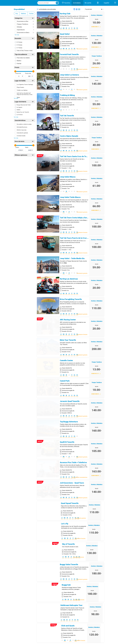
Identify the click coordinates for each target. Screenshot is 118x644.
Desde (17, 147)
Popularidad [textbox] (94, 9)
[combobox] (94, 9)
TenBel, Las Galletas (22, 90)
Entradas (19, 27)
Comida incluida (21, 136)
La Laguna (19, 107)
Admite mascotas (22, 130)
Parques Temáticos (23, 24)
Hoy (17, 13)
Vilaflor (19, 110)
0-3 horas (19, 42)
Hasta (27, 147)
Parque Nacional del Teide (24, 105)
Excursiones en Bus (23, 21)
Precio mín (18, 73)
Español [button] (106, 3)
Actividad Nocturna (22, 127)
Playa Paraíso (20, 87)
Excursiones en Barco (23, 33)
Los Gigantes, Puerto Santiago (25, 85)
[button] (98, 3)
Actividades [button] (77, 3)
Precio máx (28, 73)
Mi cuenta (88, 3)
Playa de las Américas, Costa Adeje (25, 96)
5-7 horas (19, 48)
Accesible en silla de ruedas (24, 124)
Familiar (19, 64)
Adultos (19, 61)
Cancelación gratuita (22, 133)
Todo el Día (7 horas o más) (25, 51)
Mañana (23, 13)
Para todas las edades (23, 58)
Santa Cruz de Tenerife (23, 112)
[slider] (15, 71)
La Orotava (20, 115)
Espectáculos (21, 30)
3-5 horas (19, 45)
